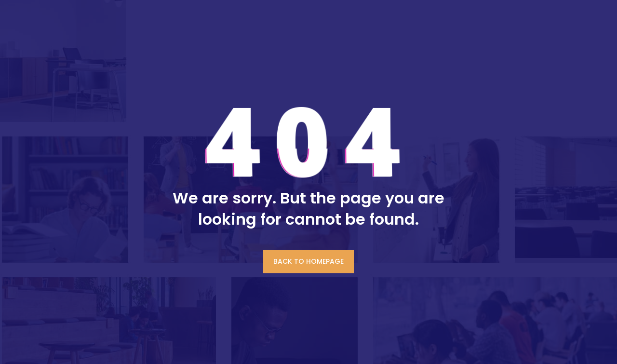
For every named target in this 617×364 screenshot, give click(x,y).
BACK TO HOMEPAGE (308, 261)
